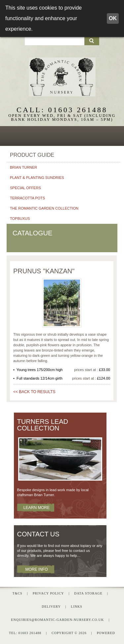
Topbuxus (20, 217)
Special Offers (25, 186)
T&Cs (18, 592)
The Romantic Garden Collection (44, 207)
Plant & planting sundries (37, 176)
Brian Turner (23, 166)
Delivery (51, 606)
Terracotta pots (27, 197)
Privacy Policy (48, 592)
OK (113, 18)
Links (76, 606)
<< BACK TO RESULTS (34, 390)
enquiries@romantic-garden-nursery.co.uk (57, 619)
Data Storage (88, 592)
